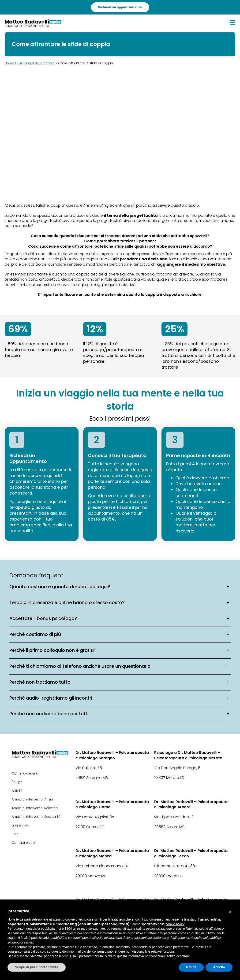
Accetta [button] (219, 967)
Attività (17, 791)
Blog (15, 834)
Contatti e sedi (24, 843)
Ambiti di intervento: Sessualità (36, 817)
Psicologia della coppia (36, 63)
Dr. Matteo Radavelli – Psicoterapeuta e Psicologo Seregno (112, 755)
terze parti (80, 929)
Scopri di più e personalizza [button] (37, 967)
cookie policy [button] (175, 924)
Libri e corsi (21, 825)
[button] (230, 911)
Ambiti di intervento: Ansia (32, 799)
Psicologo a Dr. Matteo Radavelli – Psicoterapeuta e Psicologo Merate (188, 755)
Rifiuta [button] (191, 967)
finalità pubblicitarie (35, 938)
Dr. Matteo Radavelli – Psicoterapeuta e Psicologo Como (112, 804)
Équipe (17, 782)
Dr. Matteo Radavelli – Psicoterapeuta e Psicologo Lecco (191, 853)
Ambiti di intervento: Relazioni (35, 808)
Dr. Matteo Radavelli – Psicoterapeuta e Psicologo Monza (112, 853)
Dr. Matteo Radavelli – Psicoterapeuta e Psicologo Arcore (191, 804)
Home (9, 63)
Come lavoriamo (25, 773)
